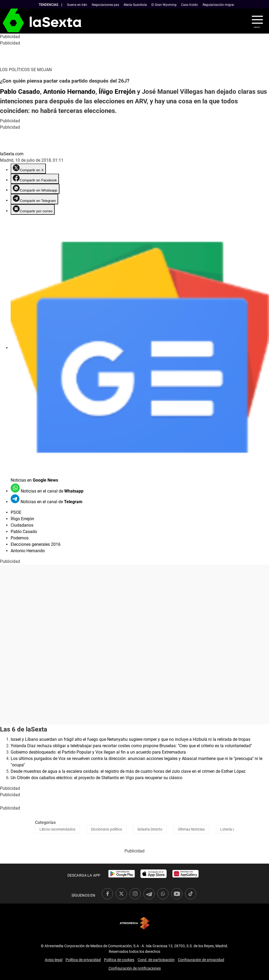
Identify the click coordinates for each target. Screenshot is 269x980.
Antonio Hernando (28, 551)
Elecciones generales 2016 (36, 544)
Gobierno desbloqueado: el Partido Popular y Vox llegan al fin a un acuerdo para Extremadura (98, 752)
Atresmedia (135, 923)
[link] (122, 874)
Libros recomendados (57, 829)
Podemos (20, 538)
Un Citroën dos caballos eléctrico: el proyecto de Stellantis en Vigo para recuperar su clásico (97, 778)
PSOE (16, 512)
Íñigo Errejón (22, 519)
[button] (254, 21)
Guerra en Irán (77, 5)
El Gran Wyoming (164, 5)
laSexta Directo (150, 829)
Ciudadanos (22, 525)
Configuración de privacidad (201, 960)
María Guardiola (135, 5)
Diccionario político (107, 829)
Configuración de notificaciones (135, 968)
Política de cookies (119, 960)
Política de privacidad (83, 960)
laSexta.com (12, 154)
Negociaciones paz (105, 5)
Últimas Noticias (191, 829)
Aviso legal (54, 960)
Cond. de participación (156, 960)
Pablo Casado (24, 532)
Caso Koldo (189, 5)
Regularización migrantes (221, 5)
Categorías (45, 822)
